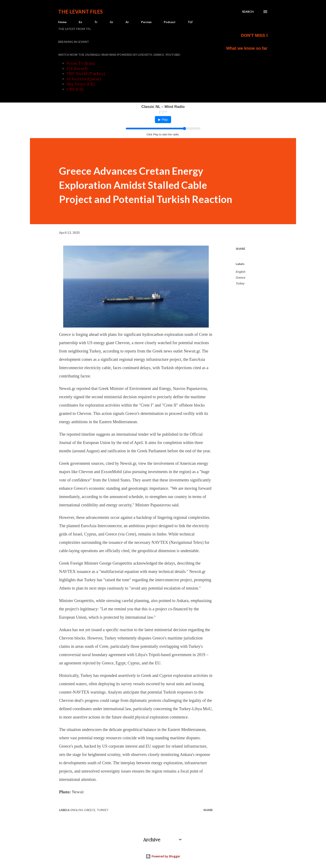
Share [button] (241, 249)
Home (62, 22)
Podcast (170, 22)
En (80, 22)
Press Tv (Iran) (81, 63)
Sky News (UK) (81, 84)
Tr (96, 22)
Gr (112, 22)
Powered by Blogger (163, 856)
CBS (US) (75, 89)
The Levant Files (80, 12)
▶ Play (163, 119)
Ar (127, 22)
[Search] (248, 12)
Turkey (240, 283)
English (241, 272)
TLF (190, 22)
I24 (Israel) (77, 68)
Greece (241, 278)
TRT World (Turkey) (86, 74)
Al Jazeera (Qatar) (84, 79)
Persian (146, 22)
